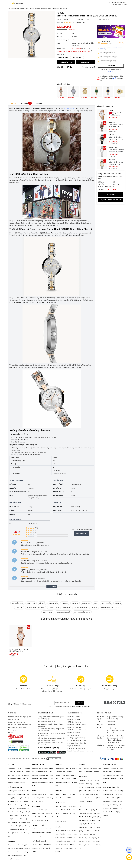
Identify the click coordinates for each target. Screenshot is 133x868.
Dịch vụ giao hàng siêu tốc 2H (77, 740)
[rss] (123, 703)
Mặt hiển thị (14, 507)
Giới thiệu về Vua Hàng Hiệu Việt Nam (20, 717)
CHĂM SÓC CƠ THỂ (38, 825)
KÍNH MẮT (58, 791)
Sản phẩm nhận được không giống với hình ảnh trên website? (51, 730)
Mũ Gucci (65, 603)
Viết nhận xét (81, 534)
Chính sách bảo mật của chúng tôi (79, 706)
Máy (11, 496)
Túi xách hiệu (53, 603)
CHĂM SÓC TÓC (60, 803)
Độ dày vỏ (57, 488)
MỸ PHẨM (58, 827)
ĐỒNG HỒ (35, 791)
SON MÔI (82, 765)
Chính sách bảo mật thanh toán (77, 730)
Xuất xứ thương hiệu (18, 492)
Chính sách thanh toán (74, 727)
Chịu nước (57, 507)
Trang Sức (19, 608)
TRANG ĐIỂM (83, 777)
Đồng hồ (87, 19)
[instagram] (110, 703)
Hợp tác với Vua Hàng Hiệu (17, 722)
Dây (11, 523)
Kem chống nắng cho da (82, 612)
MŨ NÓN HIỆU (36, 806)
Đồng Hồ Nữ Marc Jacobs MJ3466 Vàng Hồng (19, 650)
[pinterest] (114, 703)
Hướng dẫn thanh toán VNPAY (18, 727)
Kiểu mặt (13, 511)
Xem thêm (52, 586)
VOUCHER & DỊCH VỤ (39, 765)
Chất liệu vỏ (58, 484)
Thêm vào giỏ (66, 62)
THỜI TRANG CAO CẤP (15, 787)
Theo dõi (121, 43)
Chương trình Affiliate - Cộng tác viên (19, 725)
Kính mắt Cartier (54, 608)
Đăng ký (111, 72)
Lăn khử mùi (86, 603)
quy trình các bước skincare (36, 608)
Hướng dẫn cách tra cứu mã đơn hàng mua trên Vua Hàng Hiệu (51, 718)
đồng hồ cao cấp (70, 109)
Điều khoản (27, 759)
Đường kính (58, 496)
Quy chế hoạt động (14, 719)
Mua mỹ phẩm (106, 603)
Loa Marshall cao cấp (63, 612)
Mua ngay (85, 62)
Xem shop (111, 66)
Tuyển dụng (12, 730)
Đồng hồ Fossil (24, 8)
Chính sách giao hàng (74, 722)
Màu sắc (13, 488)
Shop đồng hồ (105, 42)
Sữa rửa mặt (31, 603)
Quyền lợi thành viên (74, 746)
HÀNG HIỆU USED (61, 822)
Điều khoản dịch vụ (73, 735)
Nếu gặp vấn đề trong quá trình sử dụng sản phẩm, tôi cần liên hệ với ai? (51, 739)
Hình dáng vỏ (59, 492)
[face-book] (106, 703)
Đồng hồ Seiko (48, 612)
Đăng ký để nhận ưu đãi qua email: (20, 704)
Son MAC (75, 603)
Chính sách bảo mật (74, 733)
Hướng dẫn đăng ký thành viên (77, 743)
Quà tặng (118, 603)
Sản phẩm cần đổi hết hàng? (47, 721)
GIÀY (81, 806)
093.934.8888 (121, 2)
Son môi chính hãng (80, 608)
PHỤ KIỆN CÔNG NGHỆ (39, 841)
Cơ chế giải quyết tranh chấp (76, 738)
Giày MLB (94, 608)
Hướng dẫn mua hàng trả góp (76, 748)
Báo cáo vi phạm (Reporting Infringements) (80, 751)
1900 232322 (122, 4)
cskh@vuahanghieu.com (114, 728)
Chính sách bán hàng (74, 717)
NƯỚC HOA (59, 765)
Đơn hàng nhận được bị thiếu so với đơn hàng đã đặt (50, 725)
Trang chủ (11, 8)
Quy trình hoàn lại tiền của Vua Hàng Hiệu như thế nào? (51, 744)
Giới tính (13, 484)
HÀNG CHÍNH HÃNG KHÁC (111, 787)
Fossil (17, 8)
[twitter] (119, 703)
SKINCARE (12, 841)
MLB (96, 603)
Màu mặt (13, 514)
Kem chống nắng (17, 603)
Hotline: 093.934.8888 (111, 200)
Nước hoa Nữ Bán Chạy (109, 608)
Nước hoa (66, 608)
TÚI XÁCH (11, 765)
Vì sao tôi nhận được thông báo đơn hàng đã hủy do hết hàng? (51, 734)
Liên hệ (11, 733)
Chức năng (58, 511)
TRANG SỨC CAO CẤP (109, 765)
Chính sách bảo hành (74, 719)
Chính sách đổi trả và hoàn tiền (77, 725)
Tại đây (60, 691)
